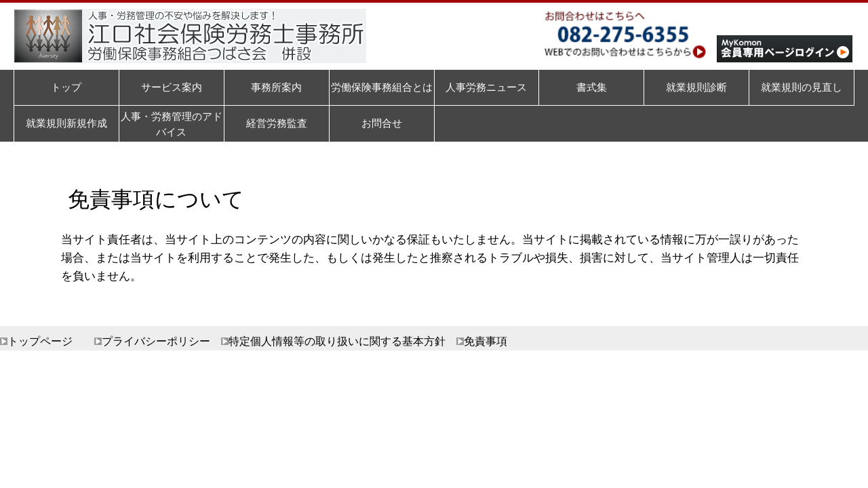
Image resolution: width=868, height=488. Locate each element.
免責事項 (486, 341)
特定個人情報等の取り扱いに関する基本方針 (337, 341)
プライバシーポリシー (156, 341)
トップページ (40, 341)
